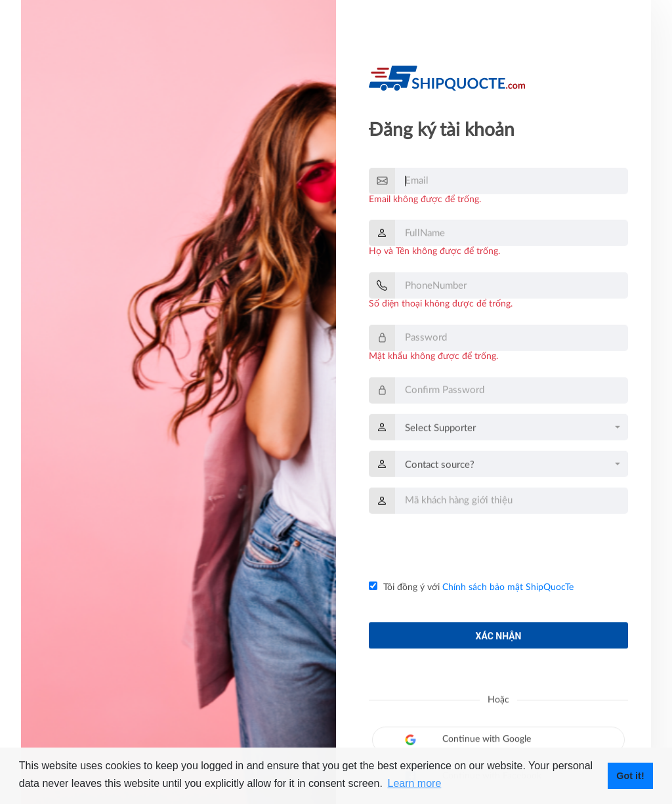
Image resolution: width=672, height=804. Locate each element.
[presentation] (469, 548)
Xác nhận (499, 641)
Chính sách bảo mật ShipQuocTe (508, 587)
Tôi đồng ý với (471, 587)
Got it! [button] (630, 776)
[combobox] (512, 429)
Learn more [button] (414, 783)
